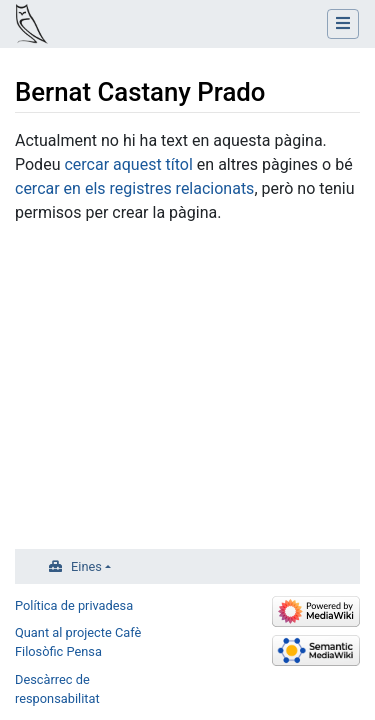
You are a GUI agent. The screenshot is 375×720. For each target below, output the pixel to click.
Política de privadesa (74, 605)
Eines (86, 566)
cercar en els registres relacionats (134, 188)
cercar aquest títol (128, 164)
